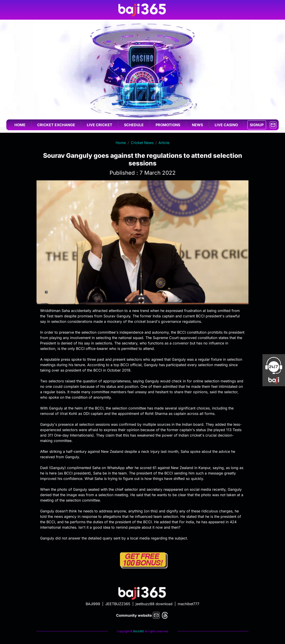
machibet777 (188, 604)
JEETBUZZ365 (118, 604)
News (197, 125)
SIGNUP (257, 125)
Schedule (134, 125)
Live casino (226, 125)
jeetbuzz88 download (154, 604)
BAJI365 (139, 631)
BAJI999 (93, 604)
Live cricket (100, 125)
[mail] (273, 124)
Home (20, 125)
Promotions (168, 125)
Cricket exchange (56, 125)
